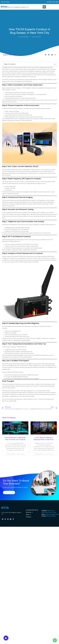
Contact (28, 517)
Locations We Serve (32, 510)
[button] (44, 7)
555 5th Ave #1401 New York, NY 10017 (49, 512)
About (28, 515)
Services (29, 512)
